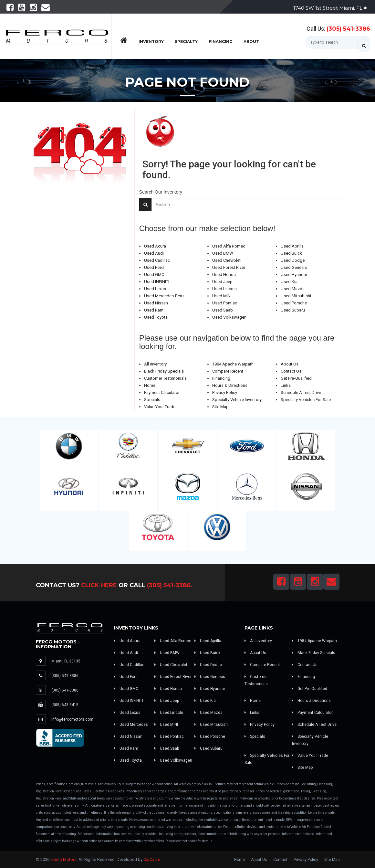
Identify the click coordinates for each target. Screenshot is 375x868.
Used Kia (289, 282)
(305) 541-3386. (170, 585)
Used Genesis (294, 267)
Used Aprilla (292, 246)
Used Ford (154, 267)
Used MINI (222, 296)
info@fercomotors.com (72, 719)
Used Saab (223, 310)
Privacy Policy (225, 392)
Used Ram (154, 310)
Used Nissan (156, 303)
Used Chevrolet (226, 260)
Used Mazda (293, 289)
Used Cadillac (157, 260)
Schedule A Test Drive (301, 392)
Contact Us (291, 371)
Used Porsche (294, 303)
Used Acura (155, 246)
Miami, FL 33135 (66, 661)
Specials (152, 400)
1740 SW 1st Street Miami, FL (330, 8)
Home (150, 385)
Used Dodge (293, 260)
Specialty (186, 42)
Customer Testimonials (165, 378)
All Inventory (155, 364)
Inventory (151, 42)
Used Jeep (222, 282)
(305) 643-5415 (65, 705)
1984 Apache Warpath (233, 364)
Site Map (220, 407)
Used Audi (154, 253)
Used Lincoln (224, 289)
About (251, 42)
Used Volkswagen (229, 317)
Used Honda (224, 275)
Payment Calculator (162, 392)
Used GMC (154, 275)
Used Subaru (293, 310)
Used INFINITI (157, 282)
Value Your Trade (160, 407)
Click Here (99, 585)
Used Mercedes (131, 725)
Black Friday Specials (164, 371)
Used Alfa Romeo (229, 246)
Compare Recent (228, 371)
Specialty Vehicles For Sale (306, 400)
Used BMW (223, 253)
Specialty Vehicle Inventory (237, 400)
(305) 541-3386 (348, 29)
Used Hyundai (294, 275)
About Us (290, 364)
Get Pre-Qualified (296, 378)
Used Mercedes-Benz (164, 296)
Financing (221, 42)
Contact (280, 860)
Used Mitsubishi (296, 296)
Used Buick (291, 253)
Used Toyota (156, 317)
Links (286, 385)
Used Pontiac (225, 303)
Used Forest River (229, 267)
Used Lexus (155, 289)
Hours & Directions (230, 385)
